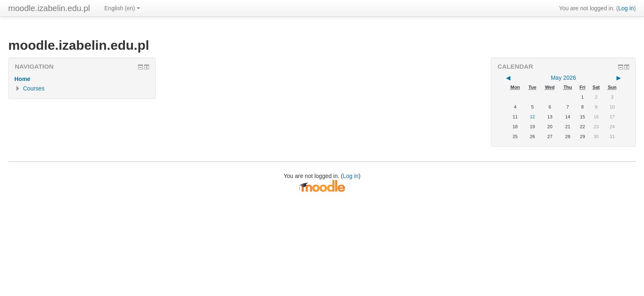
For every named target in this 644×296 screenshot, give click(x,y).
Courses (34, 88)
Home (22, 79)
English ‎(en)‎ (122, 8)
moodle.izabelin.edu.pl (49, 8)
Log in (626, 8)
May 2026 (563, 78)
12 (532, 117)
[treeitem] (82, 79)
